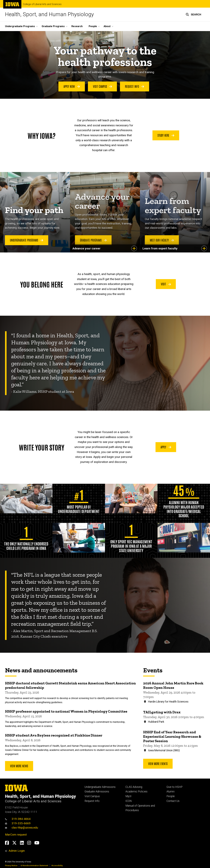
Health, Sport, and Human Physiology (49, 14)
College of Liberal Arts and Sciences (42, 4)
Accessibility (57, 865)
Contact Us (173, 801)
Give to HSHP (175, 787)
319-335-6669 (18, 823)
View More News (19, 766)
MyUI (128, 796)
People (171, 796)
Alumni (170, 792)
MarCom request (16, 835)
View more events (158, 763)
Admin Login (17, 851)
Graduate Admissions (97, 792)
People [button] (93, 26)
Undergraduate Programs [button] (20, 26)
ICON (129, 801)
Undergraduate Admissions (100, 787)
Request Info (135, 86)
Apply (166, 447)
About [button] (107, 26)
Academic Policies (136, 792)
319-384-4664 (18, 819)
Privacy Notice (11, 865)
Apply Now (72, 86)
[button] (193, 14)
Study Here (166, 135)
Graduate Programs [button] (53, 26)
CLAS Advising (134, 787)
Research (77, 26)
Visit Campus (102, 86)
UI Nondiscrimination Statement (34, 865)
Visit (166, 284)
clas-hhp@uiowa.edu (22, 828)
